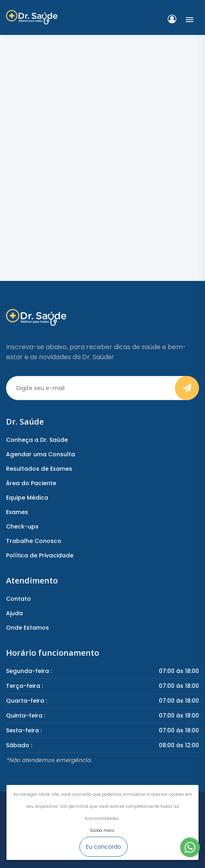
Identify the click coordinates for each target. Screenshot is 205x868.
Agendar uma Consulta (41, 454)
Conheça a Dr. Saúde (37, 440)
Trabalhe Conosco (34, 541)
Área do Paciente (31, 483)
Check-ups (22, 526)
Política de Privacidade (40, 555)
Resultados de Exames (39, 469)
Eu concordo (104, 847)
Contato (18, 599)
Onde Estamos (27, 628)
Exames (17, 512)
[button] (188, 18)
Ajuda (14, 613)
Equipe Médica (27, 498)
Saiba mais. (102, 830)
